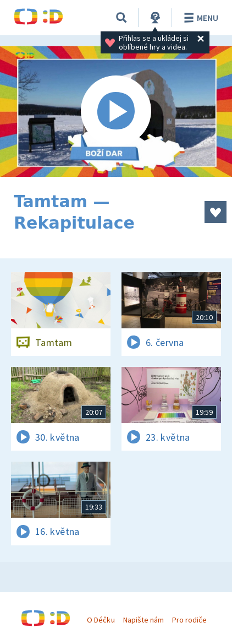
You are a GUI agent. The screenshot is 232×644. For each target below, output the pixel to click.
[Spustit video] (116, 112)
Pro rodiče (189, 620)
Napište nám (143, 620)
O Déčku (101, 620)
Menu (199, 18)
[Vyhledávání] (121, 18)
